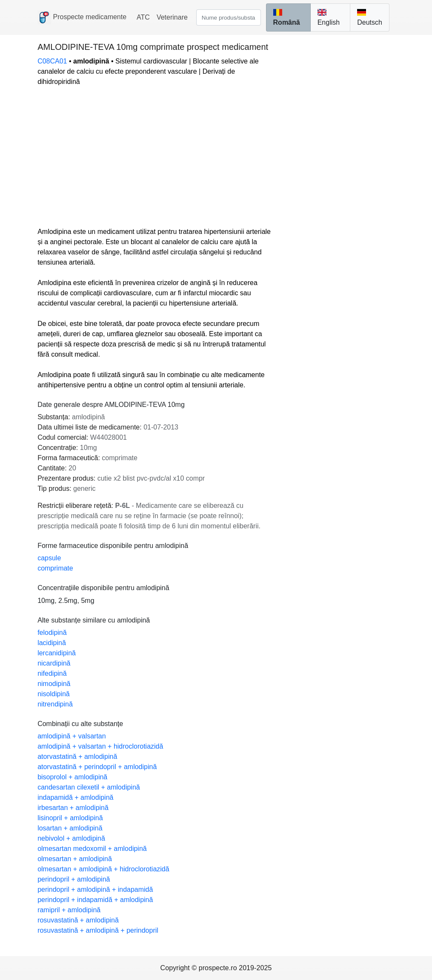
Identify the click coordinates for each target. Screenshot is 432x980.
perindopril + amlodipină (74, 879)
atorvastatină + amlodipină (77, 757)
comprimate (55, 568)
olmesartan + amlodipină (75, 859)
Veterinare (172, 17)
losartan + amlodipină (70, 828)
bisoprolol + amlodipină (72, 777)
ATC (143, 17)
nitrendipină (55, 704)
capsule (49, 558)
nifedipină (52, 673)
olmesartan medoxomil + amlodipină (92, 849)
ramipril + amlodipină (69, 910)
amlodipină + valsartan (72, 736)
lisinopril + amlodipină (70, 818)
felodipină (52, 633)
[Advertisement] (155, 157)
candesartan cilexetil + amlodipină (89, 787)
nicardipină (54, 663)
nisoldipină (54, 694)
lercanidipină (57, 653)
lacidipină (52, 643)
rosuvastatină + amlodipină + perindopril (98, 930)
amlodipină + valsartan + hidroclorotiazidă (100, 746)
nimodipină (54, 684)
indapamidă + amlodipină (75, 797)
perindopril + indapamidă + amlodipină (95, 900)
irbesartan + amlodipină (73, 808)
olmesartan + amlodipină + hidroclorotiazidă (103, 869)
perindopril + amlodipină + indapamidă (95, 889)
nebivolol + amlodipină (71, 838)
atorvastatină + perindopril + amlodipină (97, 767)
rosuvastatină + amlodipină (78, 920)
